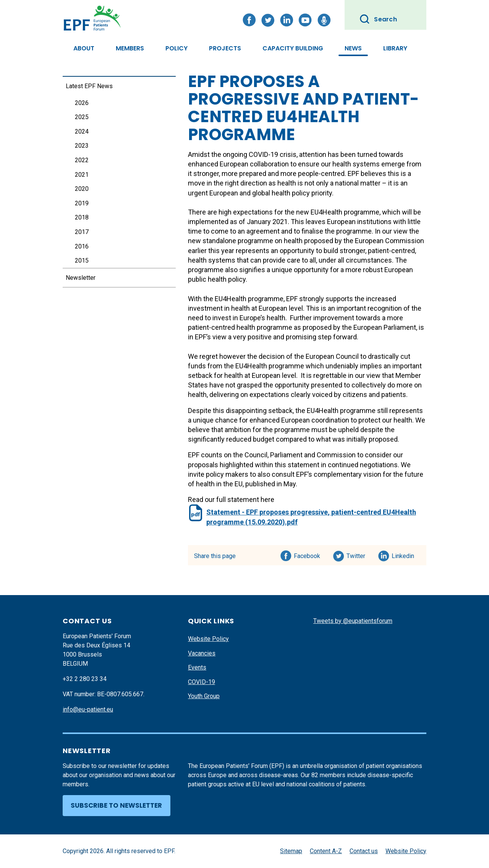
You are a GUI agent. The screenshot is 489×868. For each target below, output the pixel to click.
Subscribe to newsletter (116, 805)
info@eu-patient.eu (88, 709)
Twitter (358, 555)
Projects (225, 48)
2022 (82, 160)
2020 (82, 189)
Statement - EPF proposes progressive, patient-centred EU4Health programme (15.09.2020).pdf (311, 517)
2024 (82, 131)
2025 (82, 117)
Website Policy (208, 639)
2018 (82, 217)
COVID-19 (202, 682)
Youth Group (204, 696)
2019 (82, 203)
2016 (82, 246)
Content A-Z (326, 851)
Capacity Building (293, 48)
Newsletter (81, 278)
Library (395, 48)
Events (197, 667)
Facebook (307, 555)
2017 (82, 232)
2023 (82, 146)
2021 (82, 175)
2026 (82, 103)
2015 (82, 261)
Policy (176, 48)
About (84, 48)
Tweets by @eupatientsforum (353, 621)
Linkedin (403, 555)
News (353, 48)
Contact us (364, 851)
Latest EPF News (89, 86)
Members (130, 48)
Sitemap (291, 851)
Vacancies (202, 653)
